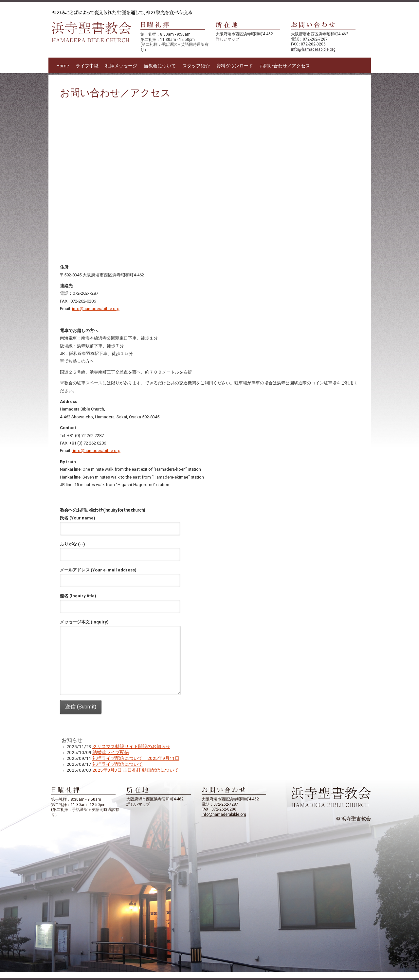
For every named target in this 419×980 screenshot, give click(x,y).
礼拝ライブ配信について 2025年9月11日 (136, 758)
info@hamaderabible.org (313, 49)
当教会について (160, 66)
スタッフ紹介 (196, 66)
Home (63, 66)
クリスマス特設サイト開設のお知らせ (131, 746)
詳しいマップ (228, 39)
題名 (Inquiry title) (120, 601)
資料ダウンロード (235, 66)
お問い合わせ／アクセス (285, 66)
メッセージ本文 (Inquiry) (120, 626)
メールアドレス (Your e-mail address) (120, 575)
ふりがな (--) (120, 550)
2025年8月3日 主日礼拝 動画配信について (136, 770)
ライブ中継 (87, 66)
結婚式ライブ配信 (111, 752)
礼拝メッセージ (121, 66)
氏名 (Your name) (120, 523)
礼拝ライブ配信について (118, 764)
